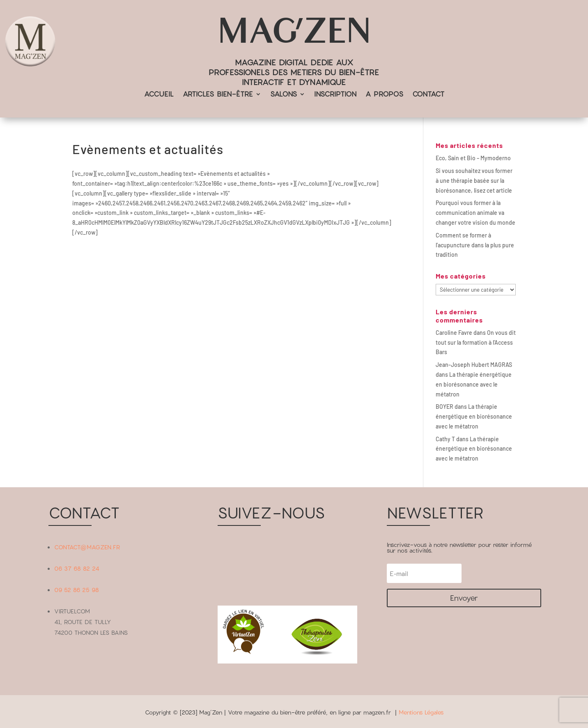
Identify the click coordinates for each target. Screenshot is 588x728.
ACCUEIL (159, 95)
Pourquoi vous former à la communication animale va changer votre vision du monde (475, 213)
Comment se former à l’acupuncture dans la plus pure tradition (475, 245)
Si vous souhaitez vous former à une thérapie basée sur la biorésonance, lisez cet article (474, 181)
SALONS (284, 95)
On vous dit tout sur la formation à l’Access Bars (476, 342)
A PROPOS (384, 95)
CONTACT (428, 95)
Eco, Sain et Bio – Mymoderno (473, 158)
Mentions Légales (421, 712)
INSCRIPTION (335, 95)
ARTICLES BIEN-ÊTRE (218, 95)
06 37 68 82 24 (77, 568)
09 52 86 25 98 (77, 590)
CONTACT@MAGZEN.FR (87, 547)
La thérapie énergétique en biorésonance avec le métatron (474, 384)
